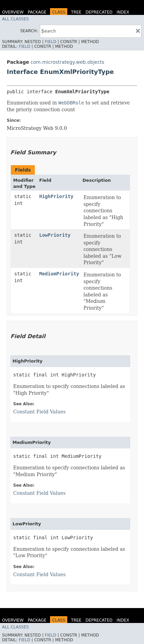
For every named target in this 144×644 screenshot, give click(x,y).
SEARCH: (29, 31)
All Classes (15, 19)
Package (37, 12)
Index (123, 12)
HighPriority (56, 196)
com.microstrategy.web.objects (67, 62)
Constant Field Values (39, 412)
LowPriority (55, 235)
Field (50, 42)
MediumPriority (59, 274)
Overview (13, 12)
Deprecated (99, 12)
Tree (76, 12)
